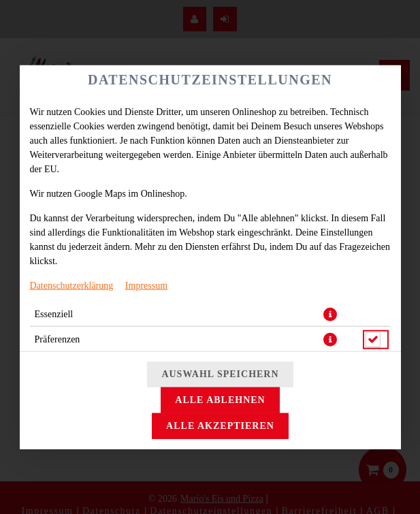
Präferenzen (58, 339)
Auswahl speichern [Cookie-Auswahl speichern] (220, 374)
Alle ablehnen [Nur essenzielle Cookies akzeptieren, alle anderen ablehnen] (220, 400)
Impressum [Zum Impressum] (146, 285)
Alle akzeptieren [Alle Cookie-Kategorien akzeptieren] (220, 426)
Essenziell (54, 314)
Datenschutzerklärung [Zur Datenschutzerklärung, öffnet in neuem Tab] (72, 285)
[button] (330, 314)
